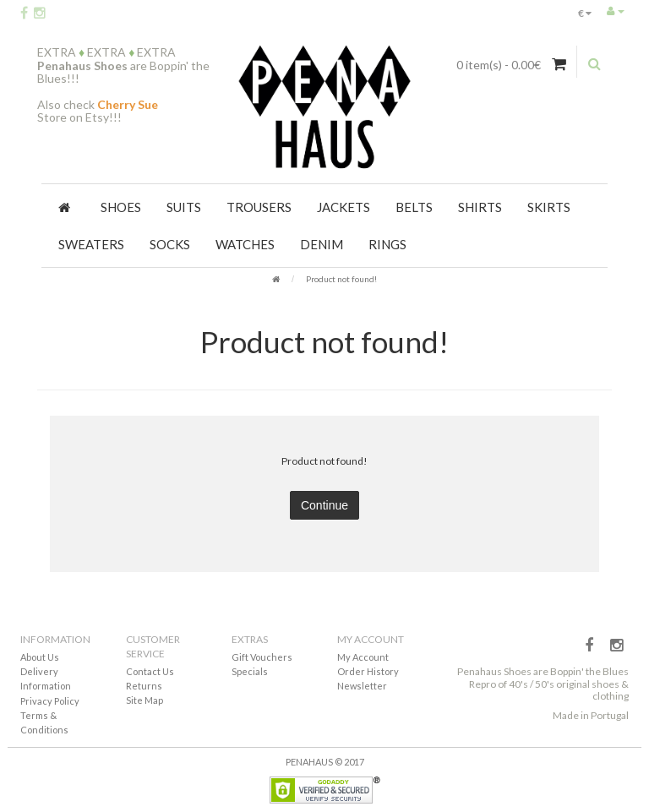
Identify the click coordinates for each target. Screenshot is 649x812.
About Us (40, 657)
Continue (324, 505)
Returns (144, 686)
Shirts (480, 207)
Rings (387, 244)
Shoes (121, 207)
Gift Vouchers (262, 657)
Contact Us (150, 671)
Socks (170, 244)
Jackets (344, 207)
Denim (322, 244)
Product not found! (341, 279)
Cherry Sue (128, 104)
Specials (250, 671)
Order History (368, 671)
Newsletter (362, 686)
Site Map (145, 700)
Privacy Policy (50, 701)
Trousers (259, 207)
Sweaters (91, 244)
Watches (245, 244)
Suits (184, 207)
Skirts (549, 207)
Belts (414, 207)
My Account (363, 657)
